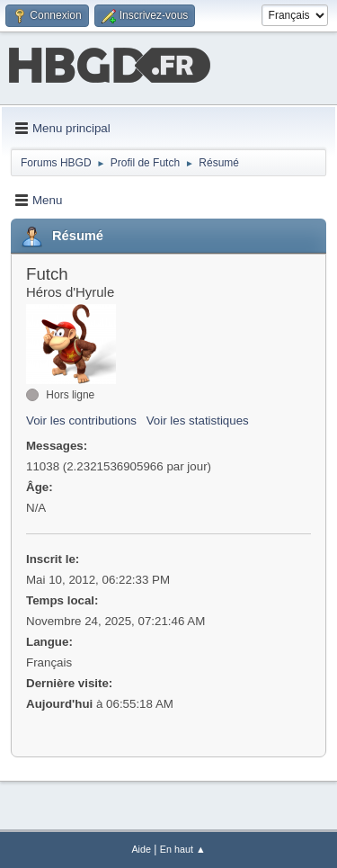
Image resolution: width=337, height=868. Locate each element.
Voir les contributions (81, 421)
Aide (141, 849)
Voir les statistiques (198, 421)
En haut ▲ (183, 849)
